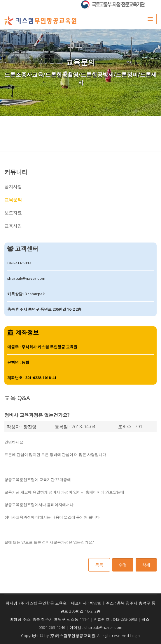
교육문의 (13, 199)
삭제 (146, 565)
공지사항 (13, 186)
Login (135, 636)
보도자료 (13, 213)
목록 (99, 565)
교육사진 (13, 226)
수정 (123, 565)
